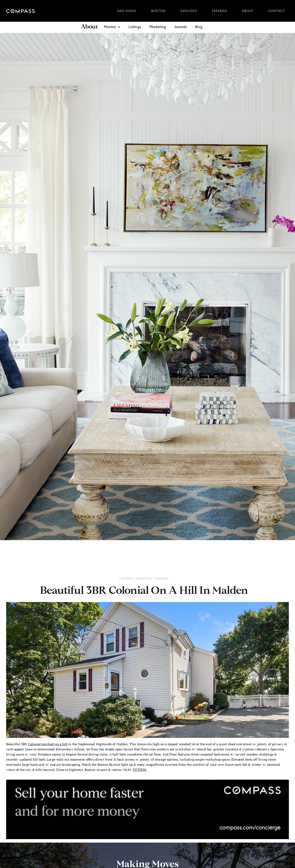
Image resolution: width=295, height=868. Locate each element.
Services (189, 11)
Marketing (158, 27)
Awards (181, 27)
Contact (277, 11)
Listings (135, 27)
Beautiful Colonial (152, 579)
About (248, 11)
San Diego (127, 11)
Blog (199, 27)
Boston (158, 11)
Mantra (112, 27)
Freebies (220, 11)
